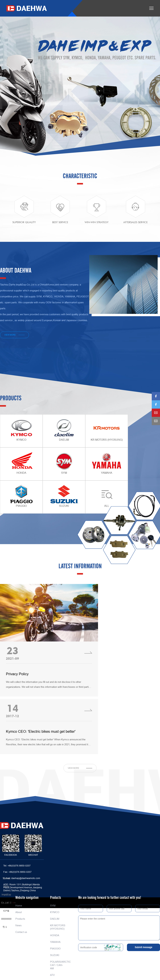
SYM (53, 906)
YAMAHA (55, 942)
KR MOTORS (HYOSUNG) (58, 927)
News (19, 925)
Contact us (21, 932)
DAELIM (55, 919)
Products (20, 919)
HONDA (55, 935)
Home (19, 906)
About (19, 912)
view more (10, 335)
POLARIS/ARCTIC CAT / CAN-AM (58, 965)
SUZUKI (55, 955)
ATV (52, 975)
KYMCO (55, 912)
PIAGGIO (55, 949)
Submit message (143, 947)
